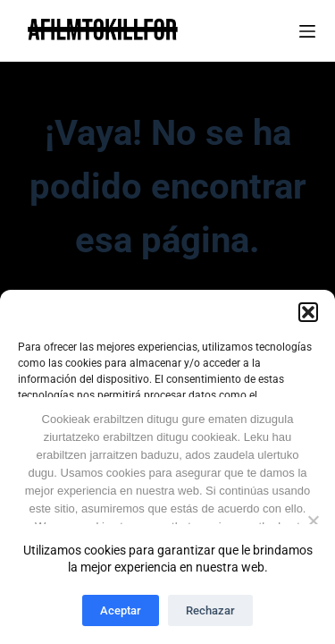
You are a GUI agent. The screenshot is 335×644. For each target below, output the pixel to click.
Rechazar (210, 610)
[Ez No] (313, 521)
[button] (308, 312)
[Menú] (307, 31)
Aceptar (121, 610)
